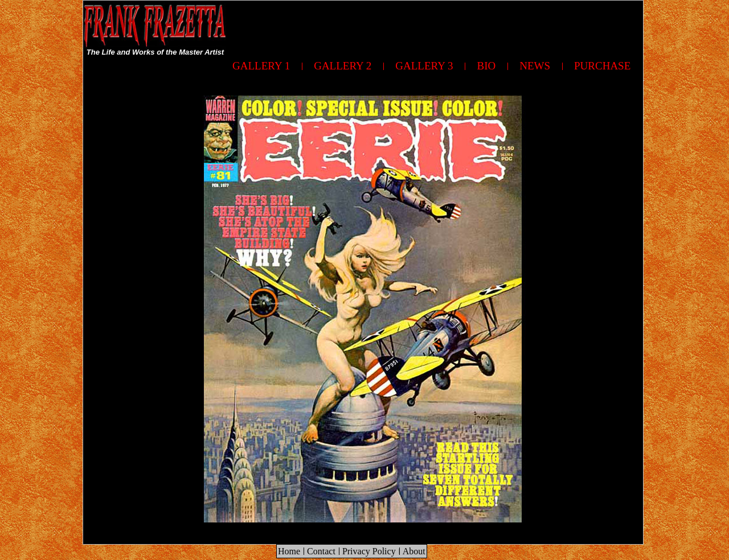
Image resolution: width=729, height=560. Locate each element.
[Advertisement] (436, 26)
